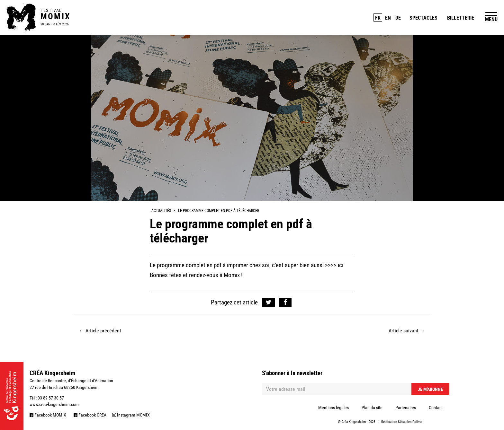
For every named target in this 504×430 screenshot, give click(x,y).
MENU (491, 19)
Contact (436, 408)
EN (388, 18)
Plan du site (372, 408)
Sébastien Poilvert (411, 422)
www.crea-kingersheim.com (54, 404)
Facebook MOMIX (48, 415)
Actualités (161, 211)
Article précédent (100, 331)
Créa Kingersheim (354, 422)
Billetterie (461, 18)
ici (341, 265)
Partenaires (406, 408)
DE (398, 18)
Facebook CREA (90, 415)
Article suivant (407, 331)
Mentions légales (333, 408)
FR (378, 18)
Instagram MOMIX (131, 415)
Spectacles (423, 18)
